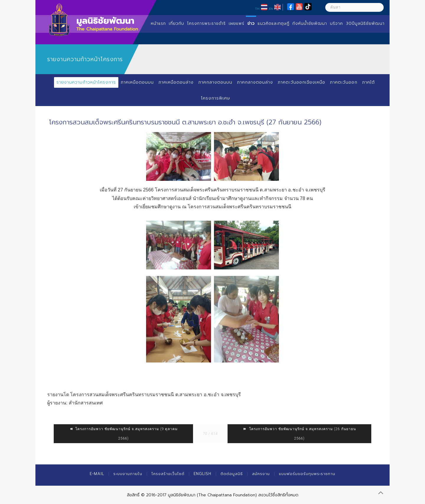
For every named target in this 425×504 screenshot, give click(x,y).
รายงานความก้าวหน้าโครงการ (86, 82)
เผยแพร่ (237, 23)
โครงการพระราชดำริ (206, 23)
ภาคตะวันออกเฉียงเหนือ (301, 82)
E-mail (97, 474)
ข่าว (251, 23)
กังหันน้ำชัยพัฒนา (310, 23)
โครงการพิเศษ (215, 98)
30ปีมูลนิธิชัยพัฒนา (365, 23)
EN (271, 9)
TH (257, 9)
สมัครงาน (261, 474)
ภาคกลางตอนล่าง (255, 82)
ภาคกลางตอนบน (215, 82)
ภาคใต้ (368, 82)
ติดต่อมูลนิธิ (232, 474)
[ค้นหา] (354, 7)
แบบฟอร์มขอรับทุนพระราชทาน (307, 474)
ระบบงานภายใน (128, 474)
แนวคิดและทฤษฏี (274, 23)
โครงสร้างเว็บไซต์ (168, 474)
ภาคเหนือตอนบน (137, 82)
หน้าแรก (158, 23)
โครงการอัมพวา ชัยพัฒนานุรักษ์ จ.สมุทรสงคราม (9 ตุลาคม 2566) (123, 434)
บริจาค (336, 23)
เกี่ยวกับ (176, 23)
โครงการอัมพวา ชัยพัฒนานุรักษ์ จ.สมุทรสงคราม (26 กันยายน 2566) (299, 434)
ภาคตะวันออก (344, 82)
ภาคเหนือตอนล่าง (176, 82)
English (202, 474)
